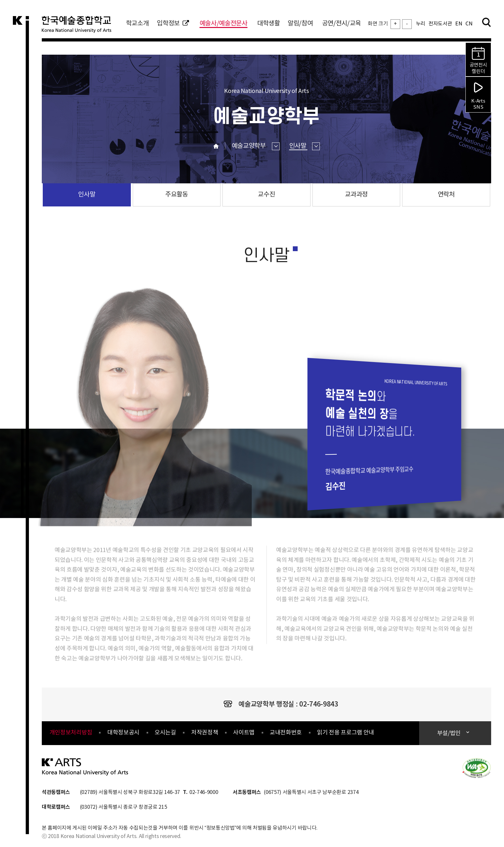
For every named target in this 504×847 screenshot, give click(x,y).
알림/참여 (300, 24)
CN (469, 24)
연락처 (446, 195)
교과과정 (356, 195)
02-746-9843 (319, 704)
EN (459, 24)
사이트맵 (244, 733)
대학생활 (269, 24)
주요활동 (177, 195)
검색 (486, 22)
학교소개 (137, 24)
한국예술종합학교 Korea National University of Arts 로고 (80, 27)
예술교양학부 (256, 146)
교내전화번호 (286, 733)
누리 (421, 24)
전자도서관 (440, 24)
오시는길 (165, 733)
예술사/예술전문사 (224, 24)
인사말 (305, 146)
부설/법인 (450, 733)
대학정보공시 (123, 733)
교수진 (266, 195)
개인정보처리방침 (71, 733)
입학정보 (173, 24)
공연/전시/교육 (342, 24)
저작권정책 (205, 733)
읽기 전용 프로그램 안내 (346, 733)
